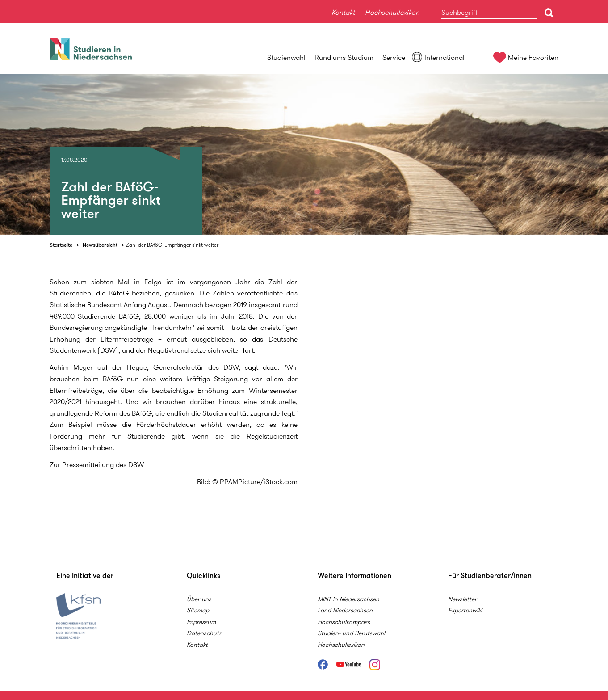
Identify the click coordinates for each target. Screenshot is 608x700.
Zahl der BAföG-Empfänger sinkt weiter (172, 245)
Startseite (61, 245)
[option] (304, 154)
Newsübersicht (100, 245)
